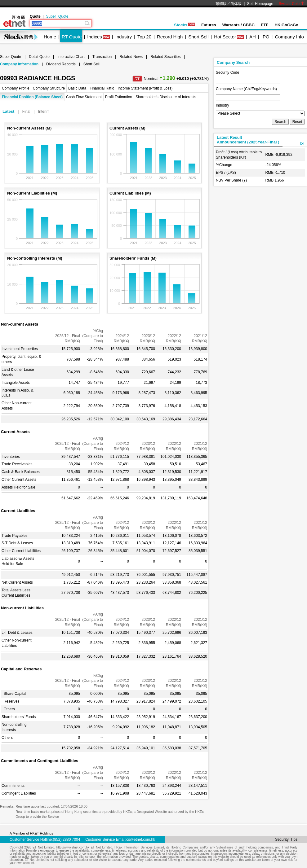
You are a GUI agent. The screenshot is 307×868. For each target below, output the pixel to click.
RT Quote (72, 37)
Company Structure (49, 88)
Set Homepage (260, 4)
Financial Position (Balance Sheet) (32, 97)
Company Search (233, 62)
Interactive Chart (71, 57)
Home (50, 37)
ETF (265, 25)
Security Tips (286, 840)
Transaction (102, 57)
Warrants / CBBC (238, 25)
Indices (95, 37)
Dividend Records (61, 64)
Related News (131, 57)
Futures (209, 25)
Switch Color (291, 4)
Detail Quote (39, 57)
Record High (170, 37)
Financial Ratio (102, 88)
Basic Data (77, 88)
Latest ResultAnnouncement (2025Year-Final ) (248, 140)
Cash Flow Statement (84, 97)
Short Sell (198, 37)
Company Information (19, 64)
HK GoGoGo (286, 25)
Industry (124, 37)
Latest (8, 111)
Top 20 (144, 37)
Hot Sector (225, 37)
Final (26, 112)
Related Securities (165, 57)
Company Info (289, 37)
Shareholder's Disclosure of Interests (166, 97)
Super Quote (57, 16)
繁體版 (221, 4)
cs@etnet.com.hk (141, 840)
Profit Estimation (119, 97)
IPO (265, 37)
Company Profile (16, 88)
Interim (44, 112)
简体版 (236, 4)
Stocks (185, 25)
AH (253, 37)
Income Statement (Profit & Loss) (145, 88)
